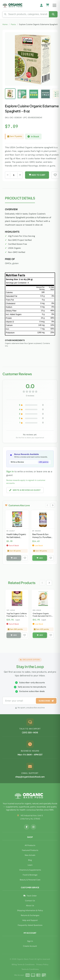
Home (5, 24)
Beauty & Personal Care (30, 880)
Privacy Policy (42, 964)
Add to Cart (37, 175)
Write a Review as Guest (25, 490)
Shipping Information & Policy (30, 910)
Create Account (30, 946)
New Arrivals (30, 855)
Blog (30, 860)
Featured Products (30, 850)
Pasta (13, 24)
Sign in (10, 471)
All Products (30, 845)
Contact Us (30, 901)
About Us (30, 906)
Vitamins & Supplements (30, 870)
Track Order (30, 896)
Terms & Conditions (30, 969)
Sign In (30, 941)
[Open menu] (54, 5)
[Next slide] (53, 505)
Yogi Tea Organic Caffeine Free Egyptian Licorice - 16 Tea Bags (17, 616)
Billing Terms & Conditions (23, 964)
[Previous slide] (47, 505)
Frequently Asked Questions (30, 925)
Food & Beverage (30, 875)
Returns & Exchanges (30, 915)
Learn (30, 865)
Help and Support (30, 920)
